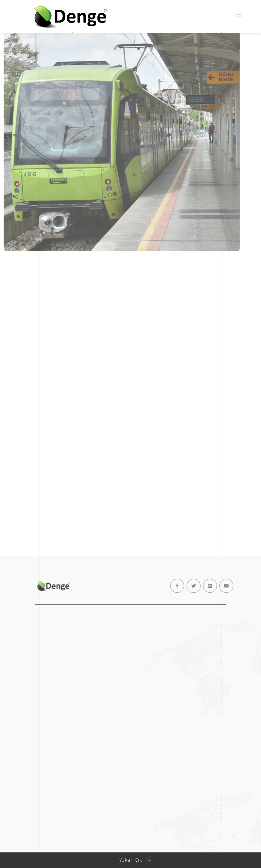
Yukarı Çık (130, 860)
